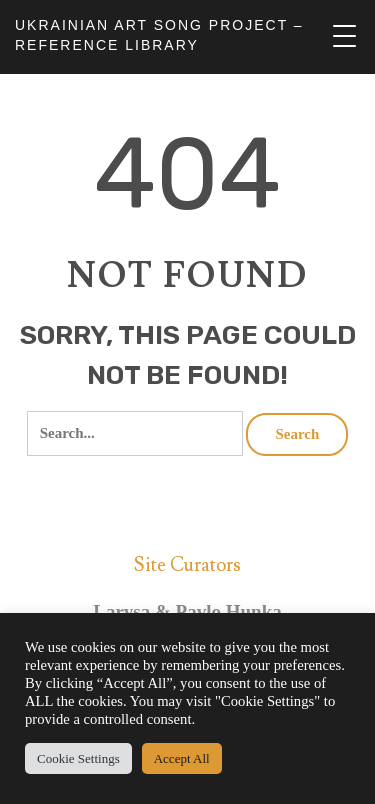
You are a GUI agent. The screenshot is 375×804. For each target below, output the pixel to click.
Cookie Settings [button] (78, 758)
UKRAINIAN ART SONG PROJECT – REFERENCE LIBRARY (159, 35)
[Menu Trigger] (344, 36)
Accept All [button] (182, 758)
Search (297, 434)
